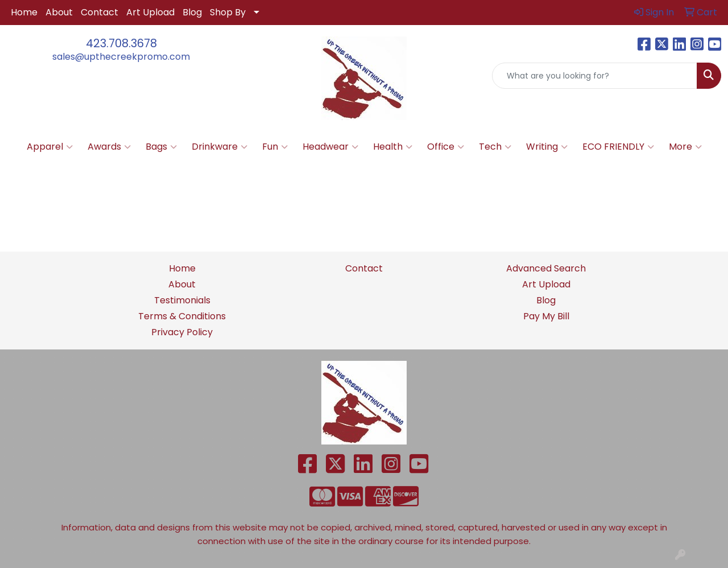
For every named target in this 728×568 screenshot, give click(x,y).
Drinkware (220, 147)
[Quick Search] (595, 76)
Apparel (50, 147)
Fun (275, 147)
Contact (100, 12)
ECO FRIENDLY (618, 147)
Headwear (330, 147)
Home (24, 12)
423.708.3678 (121, 43)
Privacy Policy (182, 332)
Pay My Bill (546, 316)
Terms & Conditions (182, 316)
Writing (547, 147)
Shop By (228, 12)
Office (446, 147)
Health (393, 147)
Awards (109, 147)
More (685, 147)
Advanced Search (546, 268)
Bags (161, 147)
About (59, 12)
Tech (495, 147)
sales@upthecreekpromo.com (121, 57)
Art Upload (150, 12)
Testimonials (182, 300)
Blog (192, 12)
